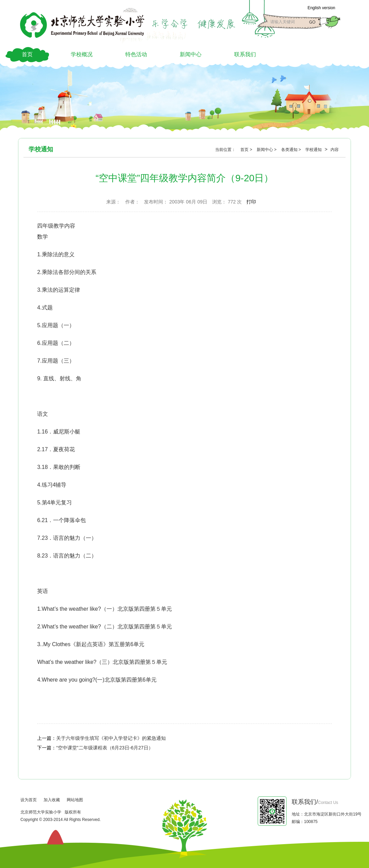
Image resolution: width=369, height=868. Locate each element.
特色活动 (136, 54)
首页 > (247, 150)
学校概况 (82, 54)
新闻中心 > (267, 150)
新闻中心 (191, 54)
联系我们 (245, 54)
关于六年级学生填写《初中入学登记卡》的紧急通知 (111, 738)
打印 (251, 202)
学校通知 (314, 150)
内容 (335, 150)
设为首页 (29, 800)
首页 (27, 54)
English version (321, 8)
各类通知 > (292, 150)
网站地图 (75, 800)
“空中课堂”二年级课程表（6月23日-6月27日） (105, 748)
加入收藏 (52, 800)
